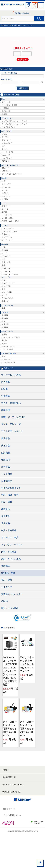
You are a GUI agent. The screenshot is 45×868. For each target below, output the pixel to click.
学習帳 (4, 212)
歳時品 (4, 601)
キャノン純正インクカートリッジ (14, 124)
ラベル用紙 (6, 111)
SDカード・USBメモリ (10, 165)
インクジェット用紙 (9, 105)
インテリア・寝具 (10, 538)
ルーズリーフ (7, 215)
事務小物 (5, 301)
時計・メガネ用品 (10, 608)
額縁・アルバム (7, 331)
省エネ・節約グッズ (11, 424)
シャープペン (7, 184)
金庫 (3, 356)
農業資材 (6, 410)
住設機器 (6, 566)
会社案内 (6, 770)
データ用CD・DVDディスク (12, 174)
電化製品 (6, 523)
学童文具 (5, 312)
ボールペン (6, 187)
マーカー (5, 190)
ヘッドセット (7, 158)
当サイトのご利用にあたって (13, 785)
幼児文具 (5, 324)
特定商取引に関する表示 (12, 792)
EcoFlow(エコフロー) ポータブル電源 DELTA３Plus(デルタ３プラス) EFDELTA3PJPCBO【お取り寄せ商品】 (10, 671)
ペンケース (6, 196)
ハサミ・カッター (9, 283)
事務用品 (17, 25)
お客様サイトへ (9, 809)
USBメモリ (6, 171)
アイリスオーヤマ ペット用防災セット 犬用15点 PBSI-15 (27, 729)
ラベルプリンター (9, 298)
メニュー (41, 7)
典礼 (3, 308)
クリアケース (7, 237)
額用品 (4, 343)
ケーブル (5, 137)
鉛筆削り (5, 193)
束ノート (5, 209)
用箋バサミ (6, 234)
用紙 (3, 99)
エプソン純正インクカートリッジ (14, 121)
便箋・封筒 (6, 262)
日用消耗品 (7, 481)
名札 (3, 265)
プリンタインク (7, 118)
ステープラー (28, 25)
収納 (3, 146)
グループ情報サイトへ (12, 815)
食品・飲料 (7, 580)
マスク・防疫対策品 (11, 403)
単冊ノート (6, 206)
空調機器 (6, 453)
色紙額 (4, 340)
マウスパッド (7, 143)
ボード (4, 253)
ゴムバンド (6, 256)
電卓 (3, 289)
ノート (4, 203)
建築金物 (6, 509)
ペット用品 (7, 474)
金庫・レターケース (9, 353)
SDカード (5, 168)
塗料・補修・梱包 (10, 495)
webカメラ (6, 155)
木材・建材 (7, 502)
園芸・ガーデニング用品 (13, 417)
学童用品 (5, 315)
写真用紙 (5, 108)
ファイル (5, 225)
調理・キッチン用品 (11, 559)
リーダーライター (9, 152)
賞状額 (4, 334)
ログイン (28, 7)
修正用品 (5, 199)
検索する (23, 88)
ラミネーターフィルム (10, 274)
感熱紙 (4, 114)
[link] (23, 618)
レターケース (7, 359)
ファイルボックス (9, 362)
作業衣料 (6, 460)
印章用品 (5, 250)
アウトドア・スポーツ (12, 431)
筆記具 (4, 178)
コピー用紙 (6, 102)
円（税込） (10, 690)
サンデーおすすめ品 (11, 375)
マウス (4, 134)
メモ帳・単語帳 (8, 218)
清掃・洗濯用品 (9, 552)
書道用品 (5, 318)
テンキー (5, 149)
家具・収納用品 (9, 530)
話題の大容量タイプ (11, 488)
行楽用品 (6, 396)
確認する (23, 59)
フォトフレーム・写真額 (11, 337)
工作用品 (5, 327)
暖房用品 (6, 439)
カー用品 (6, 467)
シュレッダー (7, 268)
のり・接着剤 (7, 292)
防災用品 (6, 382)
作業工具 (6, 516)
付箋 (3, 247)
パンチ (4, 280)
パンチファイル (8, 228)
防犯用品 (6, 446)
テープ (4, 295)
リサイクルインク (9, 127)
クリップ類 (6, 286)
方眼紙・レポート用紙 (10, 221)
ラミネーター (7, 271)
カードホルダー (8, 240)
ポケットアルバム (9, 346)
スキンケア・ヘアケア (12, 545)
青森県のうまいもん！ (12, 594)
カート (35, 7)
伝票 (3, 259)
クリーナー (6, 140)
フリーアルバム (8, 349)
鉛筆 (3, 181)
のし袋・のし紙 (7, 305)
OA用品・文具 (6, 25)
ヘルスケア (7, 587)
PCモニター (6, 161)
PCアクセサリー (7, 131)
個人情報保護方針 (9, 777)
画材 (3, 321)
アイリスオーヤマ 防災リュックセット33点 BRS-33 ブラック (27, 664)
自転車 (4, 389)
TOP (40, 865)
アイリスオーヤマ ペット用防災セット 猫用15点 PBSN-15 (10, 729)
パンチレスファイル (9, 231)
